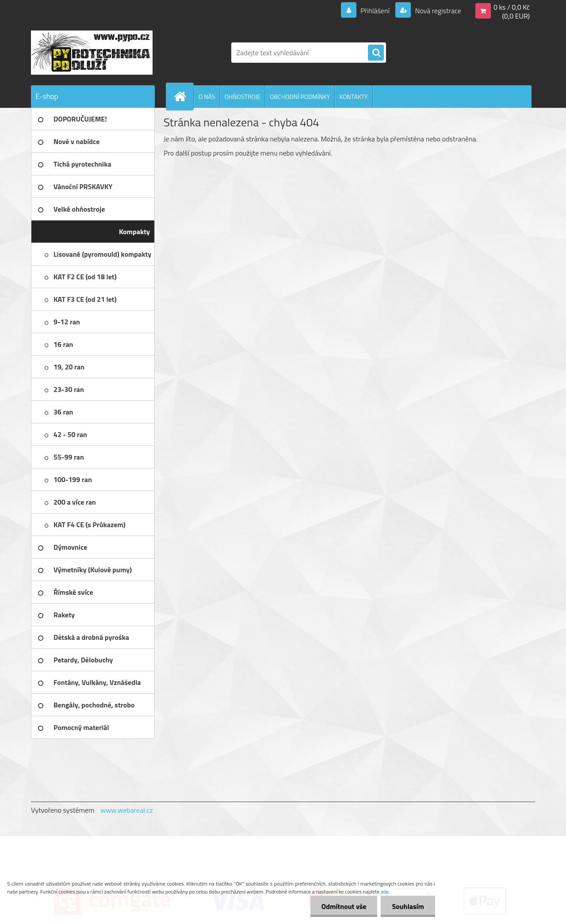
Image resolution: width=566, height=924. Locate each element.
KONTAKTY (353, 97)
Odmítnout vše (344, 906)
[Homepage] (184, 96)
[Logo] (92, 53)
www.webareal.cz (127, 810)
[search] (376, 53)
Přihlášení (375, 11)
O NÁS (207, 97)
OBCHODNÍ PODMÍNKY (300, 97)
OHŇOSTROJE (243, 97)
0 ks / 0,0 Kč (512, 7)
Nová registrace (437, 11)
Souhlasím (408, 906)
